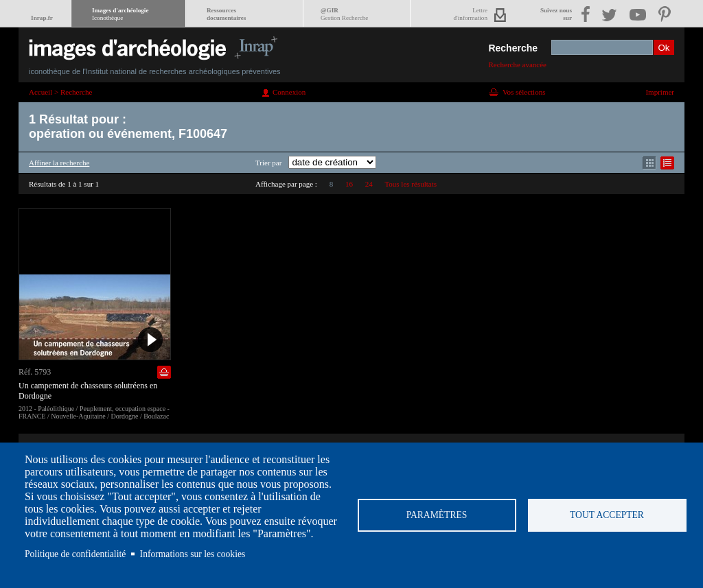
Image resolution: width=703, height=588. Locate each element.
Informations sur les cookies (193, 554)
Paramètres (437, 515)
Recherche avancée (517, 64)
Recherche (513, 48)
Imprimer (660, 92)
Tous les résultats (411, 184)
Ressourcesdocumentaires (226, 14)
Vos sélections (524, 92)
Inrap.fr (42, 18)
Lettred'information (471, 14)
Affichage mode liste (667, 163)
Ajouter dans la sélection (164, 372)
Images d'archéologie (120, 14)
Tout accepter (607, 515)
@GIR (344, 14)
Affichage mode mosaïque (649, 163)
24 (369, 184)
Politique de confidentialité (75, 554)
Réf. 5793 (35, 372)
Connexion (289, 92)
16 (349, 184)
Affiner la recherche (59, 163)
